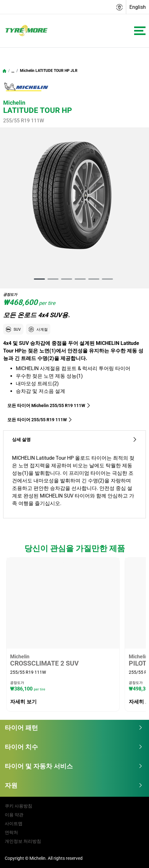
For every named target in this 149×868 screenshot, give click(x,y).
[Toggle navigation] (140, 31)
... (13, 71)
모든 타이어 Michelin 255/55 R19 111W (49, 405)
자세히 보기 (23, 702)
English (138, 7)
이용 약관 (14, 815)
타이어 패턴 (74, 728)
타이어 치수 (74, 747)
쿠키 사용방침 (19, 806)
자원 (74, 785)
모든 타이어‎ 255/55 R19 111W (40, 420)
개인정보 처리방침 (23, 841)
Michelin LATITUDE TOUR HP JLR (48, 71)
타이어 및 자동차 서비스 (74, 766)
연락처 (11, 832)
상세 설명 (74, 440)
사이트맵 (14, 824)
